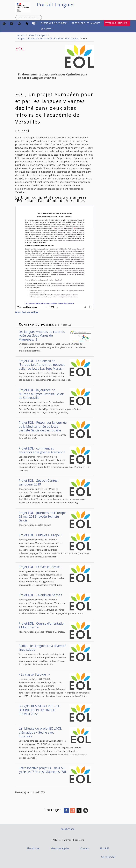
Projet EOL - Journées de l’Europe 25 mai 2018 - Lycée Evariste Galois (55, 517)
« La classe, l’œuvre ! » (55, 674)
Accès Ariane (68, 829)
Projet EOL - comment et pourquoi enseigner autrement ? (55, 450)
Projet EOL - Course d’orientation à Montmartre (55, 625)
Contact (85, 848)
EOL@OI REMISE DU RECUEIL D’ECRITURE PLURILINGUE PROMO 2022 (55, 710)
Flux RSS (105, 848)
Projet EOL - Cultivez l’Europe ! (55, 535)
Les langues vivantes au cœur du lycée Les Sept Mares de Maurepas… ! (55, 336)
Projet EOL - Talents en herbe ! (55, 595)
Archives (47, 29)
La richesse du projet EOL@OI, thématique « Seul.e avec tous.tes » (55, 732)
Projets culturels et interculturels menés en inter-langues (48, 38)
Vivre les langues (117, 23)
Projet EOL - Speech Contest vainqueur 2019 (55, 483)
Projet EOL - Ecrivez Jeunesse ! (55, 567)
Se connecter (108, 857)
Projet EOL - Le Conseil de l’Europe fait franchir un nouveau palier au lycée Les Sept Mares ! (55, 365)
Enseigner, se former (55, 23)
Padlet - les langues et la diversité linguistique (55, 648)
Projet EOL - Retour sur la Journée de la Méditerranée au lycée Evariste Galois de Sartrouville (55, 426)
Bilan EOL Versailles (27, 312)
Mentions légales (60, 848)
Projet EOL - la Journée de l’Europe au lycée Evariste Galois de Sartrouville (55, 394)
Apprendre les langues (87, 23)
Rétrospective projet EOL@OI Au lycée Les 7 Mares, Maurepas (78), (55, 770)
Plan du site (33, 848)
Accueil (21, 35)
